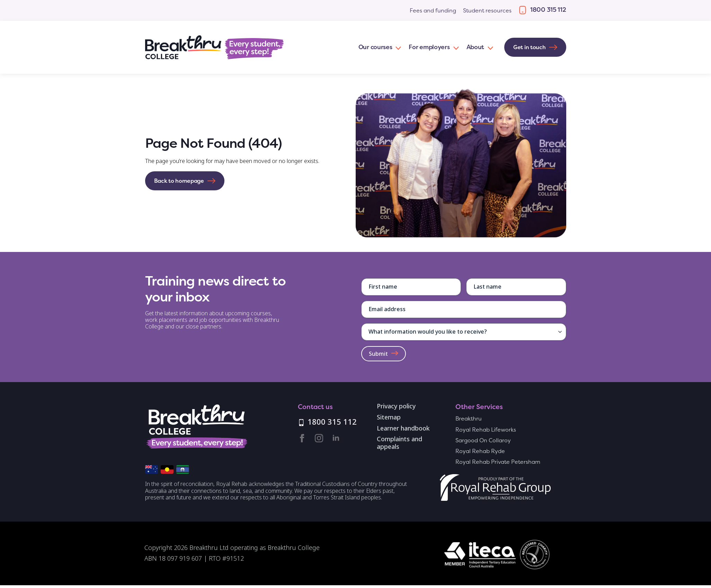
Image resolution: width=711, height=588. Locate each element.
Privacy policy (396, 407)
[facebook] (302, 438)
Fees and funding (433, 10)
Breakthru (469, 419)
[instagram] (319, 438)
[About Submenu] (489, 47)
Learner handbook (403, 429)
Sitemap (389, 418)
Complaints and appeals (399, 443)
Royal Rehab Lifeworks (486, 430)
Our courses (375, 47)
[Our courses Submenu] (397, 47)
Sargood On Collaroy (483, 440)
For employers (429, 47)
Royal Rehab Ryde (480, 451)
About (476, 47)
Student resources (487, 10)
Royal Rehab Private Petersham (498, 462)
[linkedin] (336, 438)
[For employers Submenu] (455, 47)
